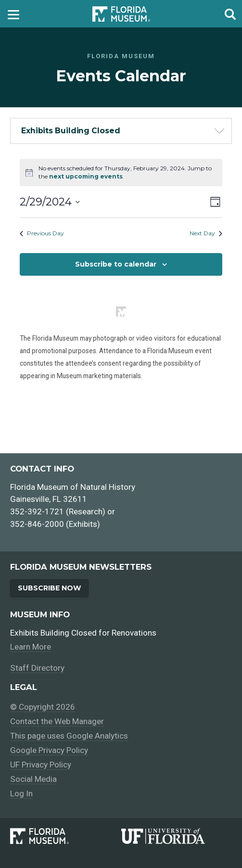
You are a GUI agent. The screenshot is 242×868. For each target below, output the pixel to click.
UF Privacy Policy (41, 765)
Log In (21, 793)
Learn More (31, 647)
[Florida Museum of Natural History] (65, 836)
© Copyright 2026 (43, 707)
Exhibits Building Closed (71, 131)
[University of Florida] (177, 836)
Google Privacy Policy (49, 750)
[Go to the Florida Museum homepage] (121, 14)
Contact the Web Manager (57, 721)
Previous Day (42, 233)
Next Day (206, 233)
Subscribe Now (50, 588)
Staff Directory (37, 668)
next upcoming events (86, 176)
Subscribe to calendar (116, 264)
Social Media (33, 779)
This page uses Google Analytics (69, 736)
